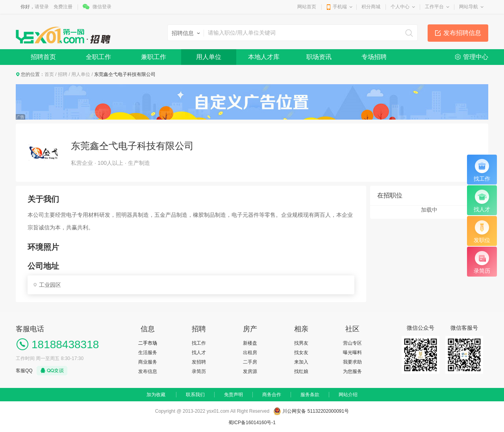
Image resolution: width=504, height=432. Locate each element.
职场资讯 (319, 57)
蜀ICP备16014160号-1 (252, 423)
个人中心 (400, 7)
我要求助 (352, 362)
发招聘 (199, 362)
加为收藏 (156, 395)
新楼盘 (250, 343)
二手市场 (148, 343)
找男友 (301, 343)
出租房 (250, 353)
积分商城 (371, 7)
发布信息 (148, 371)
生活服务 (148, 353)
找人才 (199, 353)
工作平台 (434, 7)
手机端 (340, 7)
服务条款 (310, 395)
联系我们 (195, 395)
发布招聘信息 (462, 33)
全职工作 (98, 57)
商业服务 (148, 362)
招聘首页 (43, 57)
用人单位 (209, 57)
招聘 (63, 74)
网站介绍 (348, 395)
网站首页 (307, 7)
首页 (49, 74)
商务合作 (272, 395)
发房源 (250, 371)
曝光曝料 (352, 353)
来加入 (301, 362)
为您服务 (352, 371)
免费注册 (63, 7)
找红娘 (301, 371)
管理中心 (476, 57)
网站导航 (469, 7)
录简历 (199, 371)
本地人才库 (264, 57)
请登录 (42, 7)
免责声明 (233, 395)
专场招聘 (374, 57)
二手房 (250, 362)
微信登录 (102, 7)
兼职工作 (154, 57)
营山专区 (352, 343)
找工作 (199, 343)
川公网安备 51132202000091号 (316, 411)
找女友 (301, 353)
